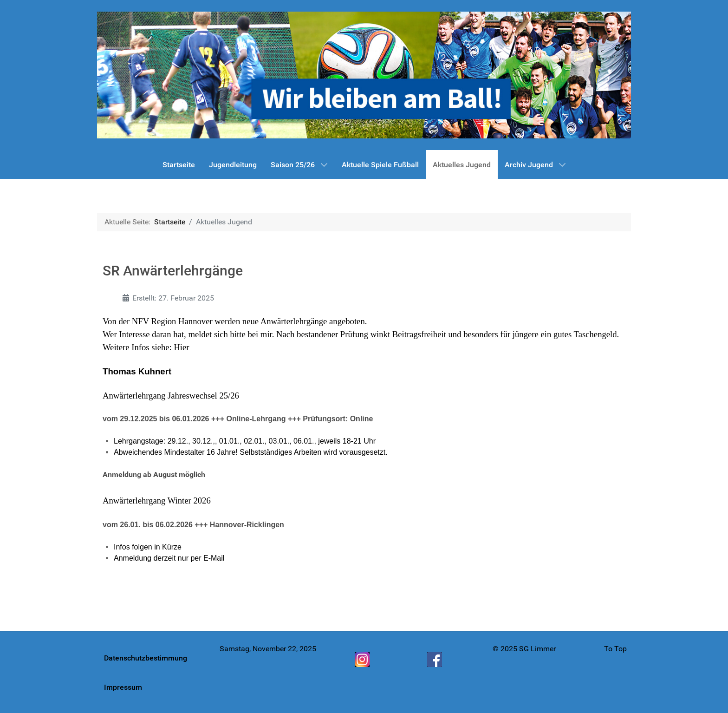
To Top (615, 649)
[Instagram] (363, 660)
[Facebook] (435, 660)
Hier (181, 347)
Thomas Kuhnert (137, 371)
